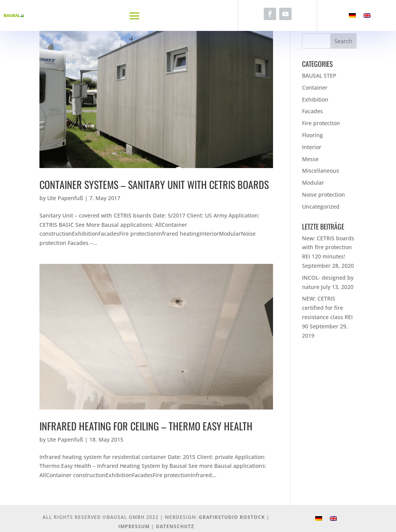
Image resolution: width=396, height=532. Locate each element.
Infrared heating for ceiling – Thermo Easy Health (146, 426)
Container (315, 88)
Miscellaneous (321, 171)
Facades (312, 111)
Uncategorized (321, 207)
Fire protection (321, 123)
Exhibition (315, 99)
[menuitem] (352, 16)
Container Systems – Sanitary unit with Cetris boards (154, 184)
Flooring (312, 135)
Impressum (134, 526)
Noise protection (323, 195)
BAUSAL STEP (319, 76)
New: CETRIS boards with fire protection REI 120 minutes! (328, 247)
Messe (310, 159)
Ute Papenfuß (65, 198)
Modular (313, 183)
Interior (312, 147)
